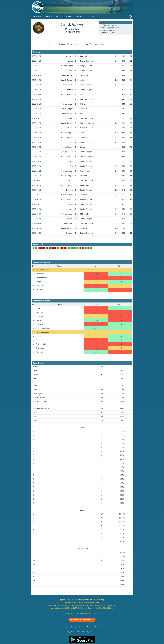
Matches (37, 16)
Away (76, 44)
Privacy (73, 627)
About (89, 627)
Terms (81, 627)
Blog (91, 16)
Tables (48, 16)
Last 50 (88, 44)
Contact (97, 627)
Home (70, 44)
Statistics (80, 16)
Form (68, 16)
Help (66, 627)
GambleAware (69, 614)
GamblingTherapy (84, 614)
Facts (59, 16)
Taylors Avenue (113, 28)
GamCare (97, 614)
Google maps (112, 33)
